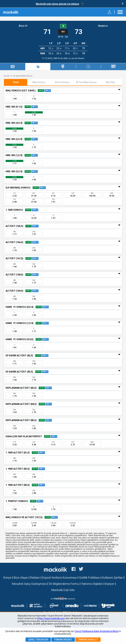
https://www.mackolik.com (51, 618)
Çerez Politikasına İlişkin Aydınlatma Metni (97, 631)
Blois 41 (23, 26)
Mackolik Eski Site (63, 590)
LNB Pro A (58, 58)
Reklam (35, 578)
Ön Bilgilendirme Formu (64, 584)
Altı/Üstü (110, 82)
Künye (7, 578)
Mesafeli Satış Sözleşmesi (29, 584)
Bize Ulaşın (21, 578)
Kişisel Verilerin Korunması (59, 578)
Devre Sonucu (62, 82)
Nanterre (103, 26)
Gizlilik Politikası (89, 578)
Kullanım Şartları (112, 578)
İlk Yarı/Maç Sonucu (86, 82)
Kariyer (110, 584)
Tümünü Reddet (63, 640)
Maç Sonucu (39, 82)
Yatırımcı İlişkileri (92, 584)
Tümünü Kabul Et (88, 640)
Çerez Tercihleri (38, 640)
